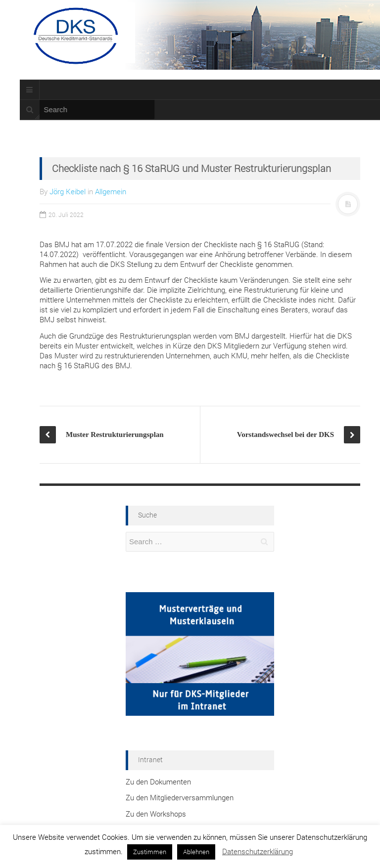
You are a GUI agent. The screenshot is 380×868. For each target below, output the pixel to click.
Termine (50, 71)
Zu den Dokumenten (158, 781)
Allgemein (111, 191)
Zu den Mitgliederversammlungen (180, 797)
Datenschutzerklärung (258, 851)
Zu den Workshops (156, 814)
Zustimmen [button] (150, 852)
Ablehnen (196, 852)
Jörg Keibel (68, 191)
